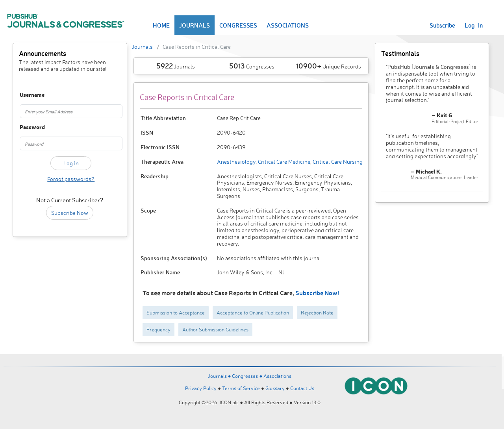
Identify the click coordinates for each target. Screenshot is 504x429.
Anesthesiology (236, 162)
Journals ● (220, 376)
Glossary (275, 388)
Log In (474, 25)
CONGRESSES (238, 25)
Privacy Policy (201, 388)
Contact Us (302, 388)
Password (27, 127)
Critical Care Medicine (283, 162)
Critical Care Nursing (337, 162)
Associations (277, 376)
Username (27, 95)
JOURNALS (195, 25)
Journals (142, 47)
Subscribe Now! (317, 293)
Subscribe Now (70, 213)
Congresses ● (248, 376)
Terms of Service (241, 388)
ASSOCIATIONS (288, 25)
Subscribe (442, 25)
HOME (161, 25)
